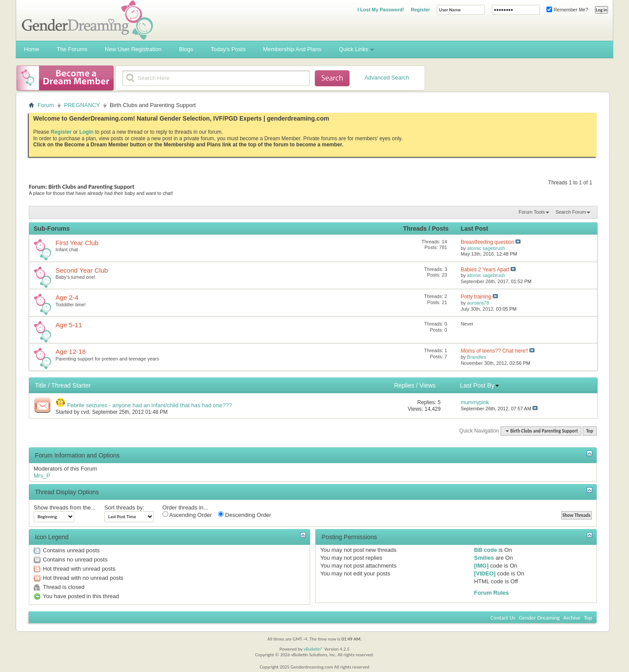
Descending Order (245, 515)
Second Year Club (82, 270)
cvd (85, 412)
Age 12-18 (71, 352)
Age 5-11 (69, 325)
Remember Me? (567, 10)
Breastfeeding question (488, 242)
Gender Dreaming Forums (87, 20)
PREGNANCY (82, 105)
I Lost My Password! (380, 10)
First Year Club (77, 243)
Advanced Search (387, 78)
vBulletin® (313, 649)
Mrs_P (42, 476)
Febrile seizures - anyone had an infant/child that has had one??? (150, 405)
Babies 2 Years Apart (485, 270)
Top (590, 431)
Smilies (484, 558)
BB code (486, 550)
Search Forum (571, 212)
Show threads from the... (65, 507)
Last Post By (480, 385)
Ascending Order (187, 515)
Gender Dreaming (539, 618)
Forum (46, 105)
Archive (572, 618)
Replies (404, 385)
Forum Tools (532, 212)
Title (41, 385)
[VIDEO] (485, 573)
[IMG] (481, 566)
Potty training (476, 297)
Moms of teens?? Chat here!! (495, 351)
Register (420, 10)
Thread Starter (71, 385)
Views (427, 385)
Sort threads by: (124, 507)
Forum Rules (491, 593)
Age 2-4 (67, 297)
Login (86, 132)
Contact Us (503, 618)
